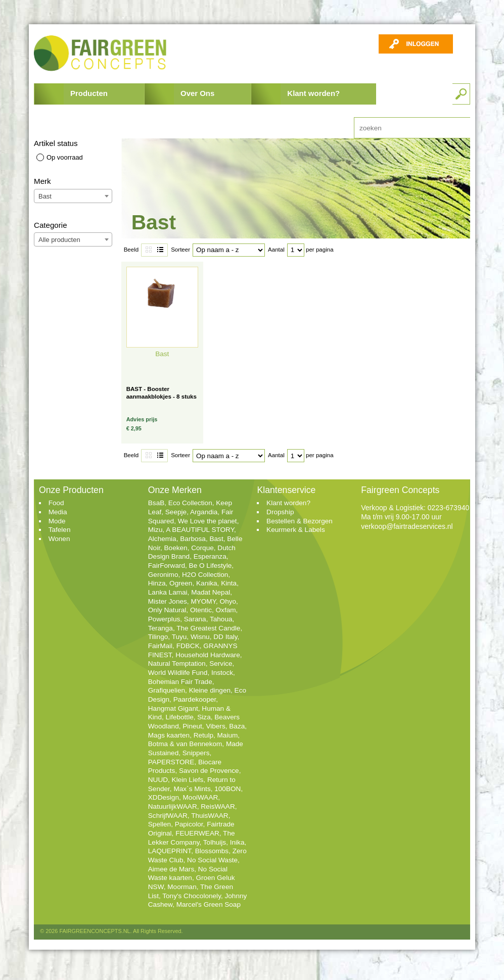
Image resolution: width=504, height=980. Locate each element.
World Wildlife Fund (178, 673)
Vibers (215, 726)
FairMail (160, 646)
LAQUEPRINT (170, 851)
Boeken (176, 548)
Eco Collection (190, 503)
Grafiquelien (167, 690)
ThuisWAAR (210, 816)
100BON (227, 789)
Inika (237, 842)
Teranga (161, 628)
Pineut (192, 726)
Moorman (182, 887)
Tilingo (158, 637)
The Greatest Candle (208, 628)
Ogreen (181, 583)
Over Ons (197, 93)
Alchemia (162, 539)
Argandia (204, 512)
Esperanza (210, 556)
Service (221, 664)
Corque (202, 548)
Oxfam (226, 610)
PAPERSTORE (171, 762)
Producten (89, 93)
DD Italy (225, 637)
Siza (204, 717)
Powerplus (164, 619)
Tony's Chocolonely (192, 896)
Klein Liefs (188, 780)
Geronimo (163, 575)
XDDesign (164, 797)
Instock (222, 673)
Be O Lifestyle (211, 566)
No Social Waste (212, 860)
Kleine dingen (210, 690)
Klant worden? (313, 93)
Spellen (159, 824)
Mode (57, 521)
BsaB (156, 503)
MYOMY (203, 601)
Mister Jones (168, 601)
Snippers (196, 753)
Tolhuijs (215, 842)
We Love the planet (208, 521)
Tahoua (221, 619)
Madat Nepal (211, 592)
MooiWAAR (201, 797)
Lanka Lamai (168, 592)
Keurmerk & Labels (296, 530)
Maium (228, 735)
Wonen (59, 539)
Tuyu (179, 637)
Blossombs (212, 851)
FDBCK (188, 646)
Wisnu (200, 637)
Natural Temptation (177, 664)
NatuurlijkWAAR (173, 806)
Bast (216, 539)
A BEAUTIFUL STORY (200, 530)
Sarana (195, 619)
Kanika (207, 583)
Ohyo (228, 601)
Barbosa (193, 539)
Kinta (229, 583)
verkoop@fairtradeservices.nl (407, 526)
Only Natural (167, 610)
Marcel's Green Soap (209, 904)
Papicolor (189, 824)
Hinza (157, 583)
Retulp (203, 735)
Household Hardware (208, 655)
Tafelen (60, 530)
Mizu (155, 530)
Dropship (280, 512)
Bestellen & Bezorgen (300, 521)
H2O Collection (205, 575)
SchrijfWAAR (168, 816)
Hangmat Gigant (173, 708)
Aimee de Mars (171, 869)
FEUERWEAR (197, 833)
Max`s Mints (192, 789)
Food (56, 503)
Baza (237, 726)
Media (58, 512)
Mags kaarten (169, 735)
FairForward (167, 566)
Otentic (201, 610)
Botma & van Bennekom (185, 744)
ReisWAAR (218, 806)
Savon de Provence (209, 771)
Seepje (176, 512)
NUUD (158, 780)
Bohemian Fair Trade (180, 682)
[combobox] (73, 196)
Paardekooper (195, 699)
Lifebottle (180, 717)
